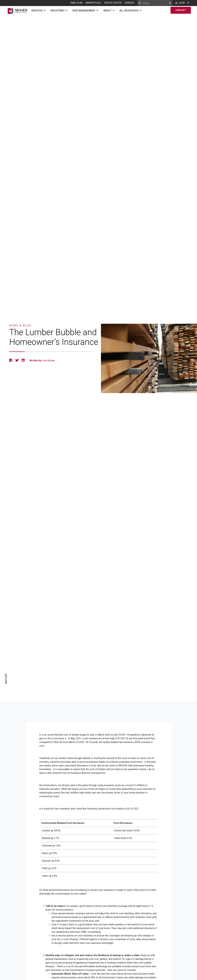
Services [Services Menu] (37, 11)
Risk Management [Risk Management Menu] (84, 11)
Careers (129, 3)
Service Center (113, 3)
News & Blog (20, 326)
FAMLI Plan (77, 3)
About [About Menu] (107, 11)
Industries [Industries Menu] (57, 11)
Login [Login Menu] (182, 3)
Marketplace (93, 3)
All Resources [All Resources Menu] (129, 11)
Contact (181, 11)
